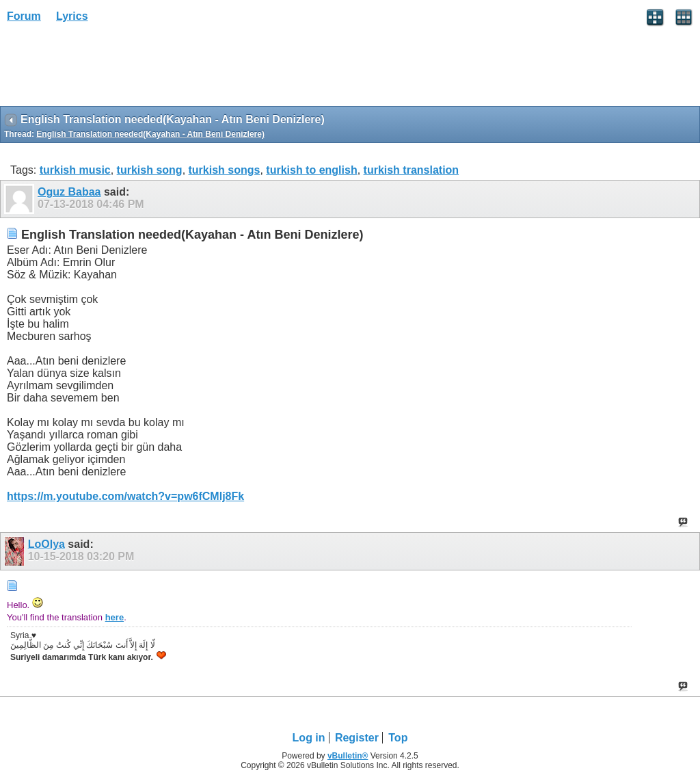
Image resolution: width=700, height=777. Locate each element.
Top (398, 738)
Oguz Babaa (69, 192)
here (115, 617)
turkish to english (311, 170)
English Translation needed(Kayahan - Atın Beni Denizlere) (150, 134)
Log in (309, 738)
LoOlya (46, 544)
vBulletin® (348, 756)
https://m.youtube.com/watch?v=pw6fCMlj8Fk (125, 496)
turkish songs (225, 170)
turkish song (150, 170)
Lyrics (72, 16)
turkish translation (412, 170)
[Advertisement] (109, 69)
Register (357, 738)
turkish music (75, 170)
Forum (24, 16)
